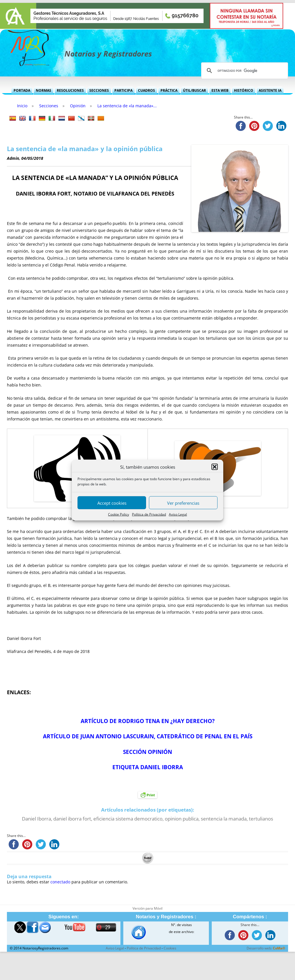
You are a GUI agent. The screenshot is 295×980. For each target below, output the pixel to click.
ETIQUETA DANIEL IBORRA (148, 767)
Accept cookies (112, 503)
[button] (215, 467)
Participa (123, 90)
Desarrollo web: (266, 948)
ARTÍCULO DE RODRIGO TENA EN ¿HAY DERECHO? (148, 721)
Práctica (169, 90)
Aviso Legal (178, 514)
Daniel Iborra (36, 819)
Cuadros (146, 90)
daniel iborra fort (72, 819)
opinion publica (182, 819)
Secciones (99, 90)
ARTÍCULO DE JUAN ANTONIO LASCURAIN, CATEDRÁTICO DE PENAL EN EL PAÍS (148, 736)
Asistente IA (270, 90)
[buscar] (244, 71)
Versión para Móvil (147, 908)
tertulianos (261, 819)
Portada (22, 90)
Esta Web (220, 90)
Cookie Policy (119, 514)
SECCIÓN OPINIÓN (147, 752)
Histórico (244, 90)
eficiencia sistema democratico (128, 819)
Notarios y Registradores (108, 54)
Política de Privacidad (149, 514)
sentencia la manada (224, 819)
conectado (60, 882)
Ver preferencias (183, 503)
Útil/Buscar (194, 90)
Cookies (170, 948)
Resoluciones (70, 90)
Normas (44, 90)
